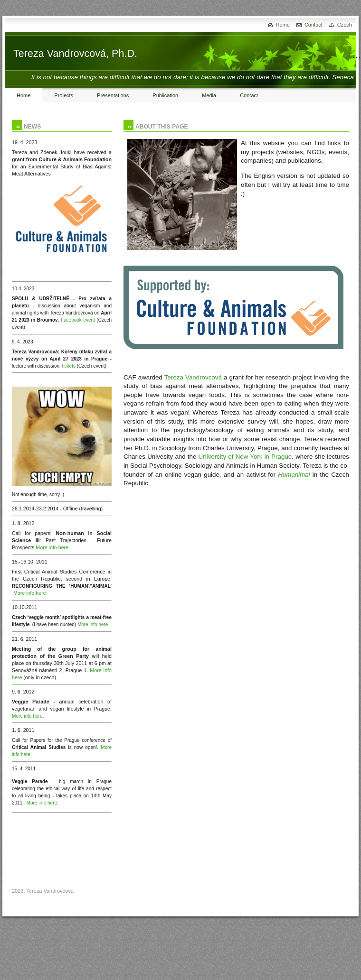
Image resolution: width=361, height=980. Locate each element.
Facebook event (78, 320)
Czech (345, 25)
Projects (64, 95)
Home (283, 25)
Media (209, 95)
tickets (69, 366)
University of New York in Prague (245, 457)
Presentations (113, 95)
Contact (313, 25)
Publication (165, 95)
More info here (52, 547)
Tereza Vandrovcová (193, 377)
